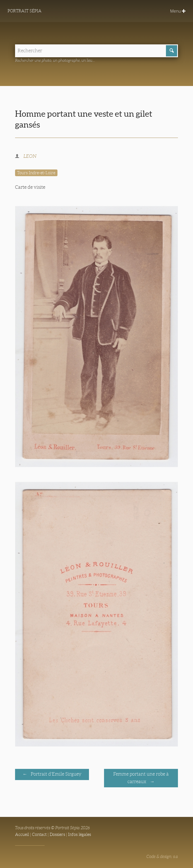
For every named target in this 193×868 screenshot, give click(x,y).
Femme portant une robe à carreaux (141, 778)
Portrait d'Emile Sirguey (56, 774)
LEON (30, 156)
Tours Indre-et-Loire (36, 173)
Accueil (22, 834)
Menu (178, 11)
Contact (39, 834)
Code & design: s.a (162, 857)
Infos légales (79, 834)
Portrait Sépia (25, 11)
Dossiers (57, 834)
